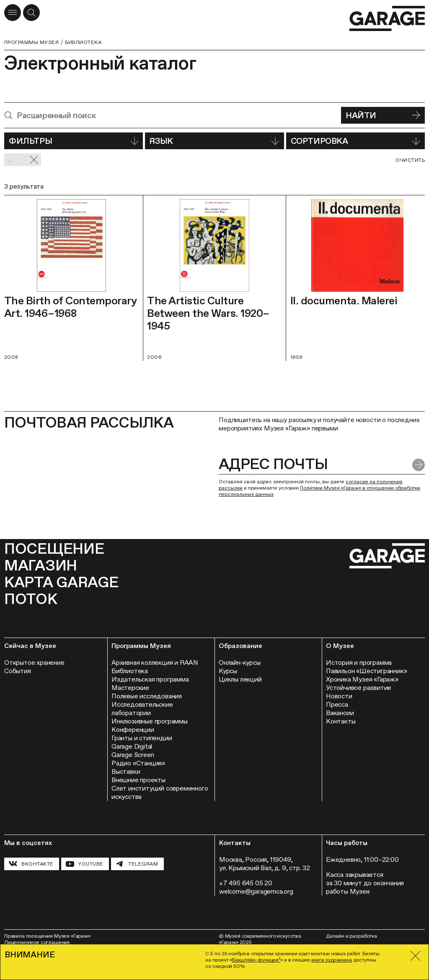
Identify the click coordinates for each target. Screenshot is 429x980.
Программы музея (31, 42)
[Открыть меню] (13, 13)
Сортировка (355, 141)
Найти (383, 115)
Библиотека (83, 42)
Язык (214, 141)
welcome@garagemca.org (256, 891)
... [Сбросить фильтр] (24, 160)
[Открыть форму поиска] (31, 13)
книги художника (332, 960)
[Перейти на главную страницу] (387, 19)
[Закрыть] (415, 956)
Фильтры (74, 141)
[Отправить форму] (419, 465)
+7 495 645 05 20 (246, 883)
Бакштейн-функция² (256, 960)
